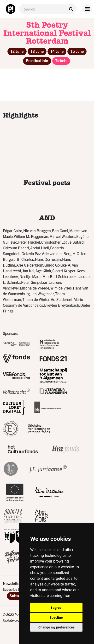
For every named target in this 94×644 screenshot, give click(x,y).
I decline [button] (56, 617)
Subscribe (18, 596)
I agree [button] (56, 608)
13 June (37, 51)
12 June (17, 51)
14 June (57, 51)
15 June (77, 51)
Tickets (61, 60)
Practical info (37, 60)
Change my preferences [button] (56, 627)
